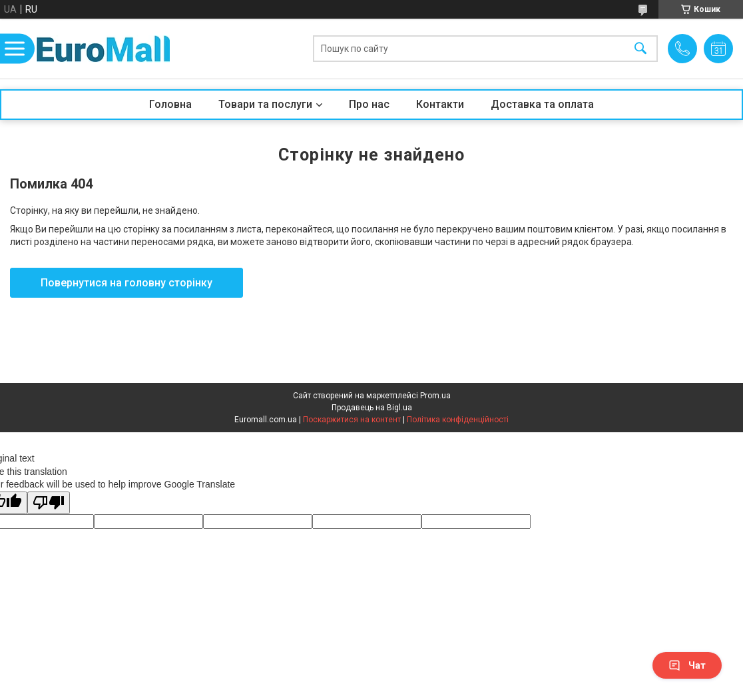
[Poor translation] (49, 503)
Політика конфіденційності (458, 420)
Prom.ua (435, 396)
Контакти (440, 104)
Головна (170, 104)
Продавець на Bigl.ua (372, 408)
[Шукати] (640, 49)
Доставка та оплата (542, 104)
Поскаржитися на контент (352, 420)
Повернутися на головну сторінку (126, 283)
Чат (687, 665)
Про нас (369, 104)
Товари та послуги (265, 104)
